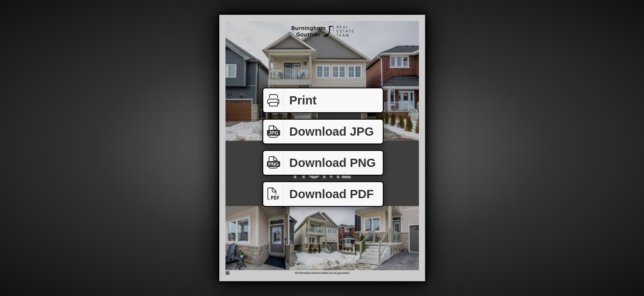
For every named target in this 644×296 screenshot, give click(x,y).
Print (290, 101)
